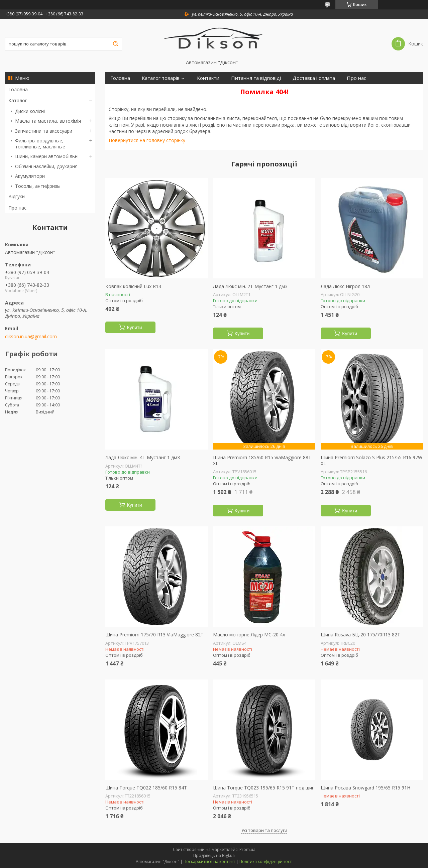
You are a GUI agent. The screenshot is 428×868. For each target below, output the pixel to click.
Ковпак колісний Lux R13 (133, 286)
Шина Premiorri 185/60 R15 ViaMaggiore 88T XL (262, 460)
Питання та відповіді (256, 78)
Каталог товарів (161, 78)
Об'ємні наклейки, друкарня (46, 166)
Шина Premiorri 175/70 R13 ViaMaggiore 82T (154, 635)
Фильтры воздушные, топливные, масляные (40, 144)
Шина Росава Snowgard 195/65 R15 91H (365, 788)
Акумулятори (30, 176)
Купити (135, 328)
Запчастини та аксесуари (44, 131)
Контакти (208, 78)
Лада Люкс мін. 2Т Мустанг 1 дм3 (250, 286)
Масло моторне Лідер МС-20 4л (249, 635)
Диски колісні (30, 111)
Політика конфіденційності (266, 861)
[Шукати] (115, 44)
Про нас (17, 208)
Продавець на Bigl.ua (214, 855)
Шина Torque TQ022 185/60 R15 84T (146, 788)
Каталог (18, 100)
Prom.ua (247, 849)
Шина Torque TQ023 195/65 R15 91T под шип (264, 788)
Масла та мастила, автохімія (48, 121)
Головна (18, 89)
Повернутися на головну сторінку (147, 140)
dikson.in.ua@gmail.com (31, 337)
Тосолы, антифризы (38, 186)
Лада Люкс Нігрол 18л (345, 286)
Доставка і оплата (314, 78)
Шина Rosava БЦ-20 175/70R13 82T (360, 635)
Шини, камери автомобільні (47, 156)
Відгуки (17, 196)
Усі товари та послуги (264, 830)
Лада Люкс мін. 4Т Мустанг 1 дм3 (143, 458)
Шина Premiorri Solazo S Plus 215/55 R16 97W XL (371, 460)
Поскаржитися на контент (209, 861)
